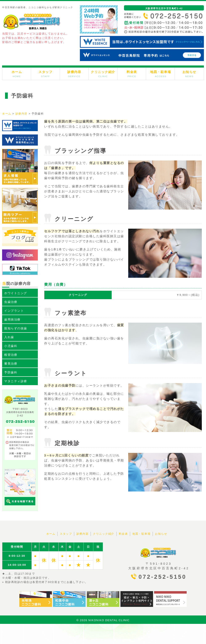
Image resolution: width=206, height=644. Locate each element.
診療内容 (74, 74)
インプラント (14, 311)
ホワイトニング (16, 293)
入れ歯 (9, 337)
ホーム (17, 74)
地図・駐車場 (160, 74)
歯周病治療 (12, 319)
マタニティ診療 (16, 381)
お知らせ (189, 74)
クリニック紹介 (103, 74)
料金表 (132, 74)
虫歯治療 (11, 302)
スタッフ (45, 74)
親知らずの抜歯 (16, 328)
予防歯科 (11, 372)
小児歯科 (11, 346)
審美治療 (11, 364)
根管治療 (11, 355)
